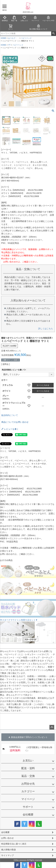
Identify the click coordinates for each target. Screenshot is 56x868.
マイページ (35, 18)
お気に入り (24, 18)
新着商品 (5, 18)
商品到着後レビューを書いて (14, 370)
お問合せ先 (28, 784)
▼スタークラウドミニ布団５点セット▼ (19, 620)
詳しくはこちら (46, 329)
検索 (54, 34)
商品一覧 (14, 18)
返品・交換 (28, 776)
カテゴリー (28, 791)
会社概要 (28, 815)
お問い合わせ (7, 838)
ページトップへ (52, 727)
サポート (28, 807)
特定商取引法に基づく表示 (14, 844)
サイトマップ (7, 855)
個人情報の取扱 (9, 850)
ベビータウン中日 (48, 18)
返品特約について (10, 415)
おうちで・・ (14, 38)
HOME (3, 38)
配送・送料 (28, 768)
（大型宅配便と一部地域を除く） (27, 749)
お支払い (28, 761)
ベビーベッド (26, 38)
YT (9, 45)
